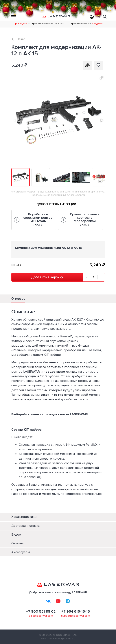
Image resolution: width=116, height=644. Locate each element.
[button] (102, 78)
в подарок (97, 24)
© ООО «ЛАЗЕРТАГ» (65, 635)
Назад (21, 39)
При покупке (20, 24)
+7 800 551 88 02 (41, 612)
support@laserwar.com (76, 616)
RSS (44, 639)
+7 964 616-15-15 (76, 612)
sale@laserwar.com (41, 616)
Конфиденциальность (62, 639)
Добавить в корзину (47, 277)
